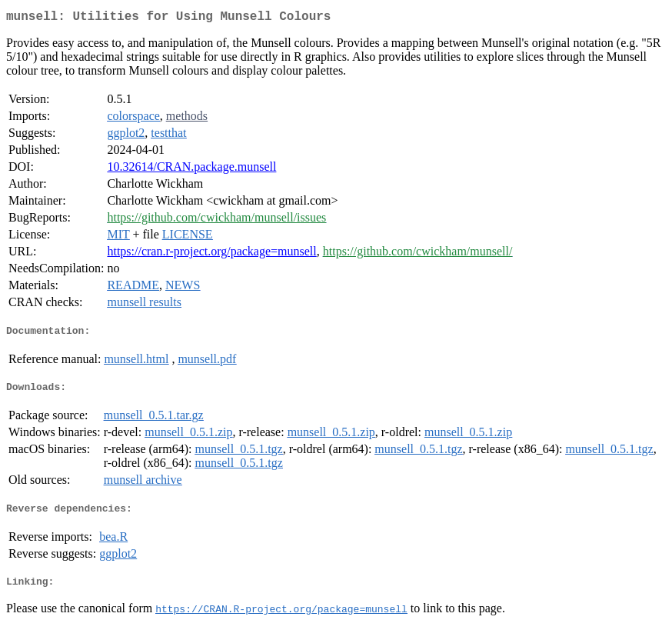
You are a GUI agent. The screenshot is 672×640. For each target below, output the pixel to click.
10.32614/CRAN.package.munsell (191, 170)
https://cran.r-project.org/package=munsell (211, 254)
